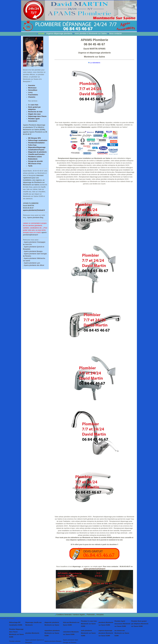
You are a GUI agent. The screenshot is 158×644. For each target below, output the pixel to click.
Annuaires (100, 615)
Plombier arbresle (15, 641)
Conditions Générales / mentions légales (71, 615)
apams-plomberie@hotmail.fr (34, 210)
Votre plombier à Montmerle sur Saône (91, 33)
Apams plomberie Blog (35, 218)
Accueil (41, 33)
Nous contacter (116, 33)
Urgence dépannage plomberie (59, 33)
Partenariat (91, 615)
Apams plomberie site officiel (34, 265)
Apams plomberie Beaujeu (33, 251)
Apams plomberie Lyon (32, 263)
